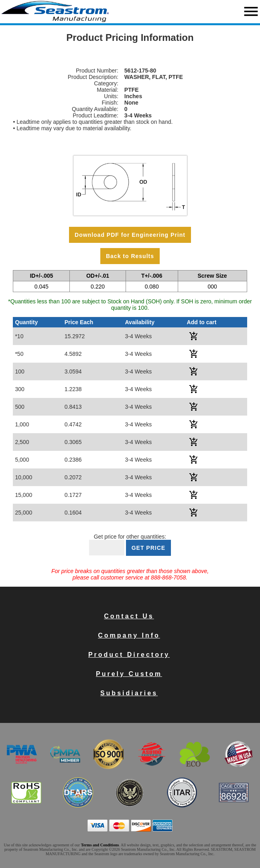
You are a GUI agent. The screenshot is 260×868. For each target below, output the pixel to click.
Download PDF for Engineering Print (130, 235)
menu (251, 11)
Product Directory (129, 655)
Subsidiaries (129, 693)
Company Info (129, 635)
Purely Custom (129, 674)
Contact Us (129, 616)
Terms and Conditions (100, 845)
